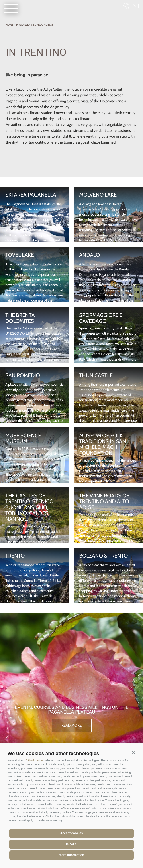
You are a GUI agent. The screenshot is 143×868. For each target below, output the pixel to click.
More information (71, 855)
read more (71, 725)
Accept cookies (71, 833)
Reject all (71, 844)
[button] (134, 753)
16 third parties (34, 760)
